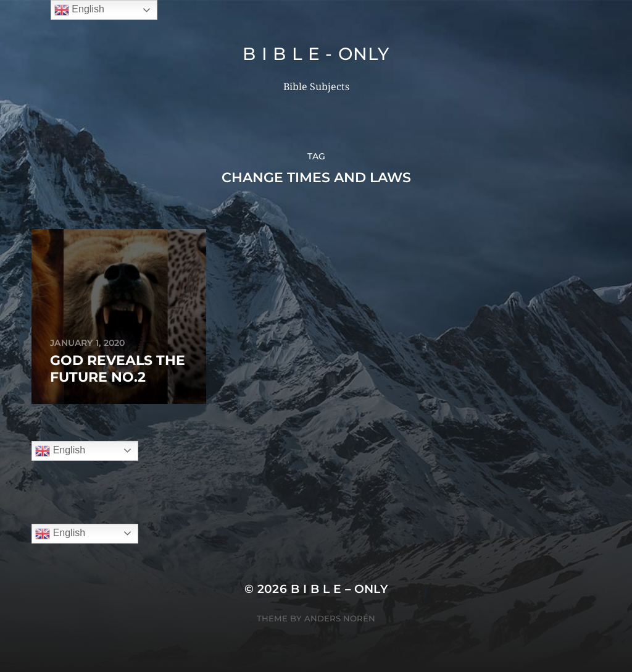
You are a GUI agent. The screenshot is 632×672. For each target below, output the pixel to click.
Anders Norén (340, 618)
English (60, 451)
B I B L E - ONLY (316, 54)
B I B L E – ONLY (339, 589)
